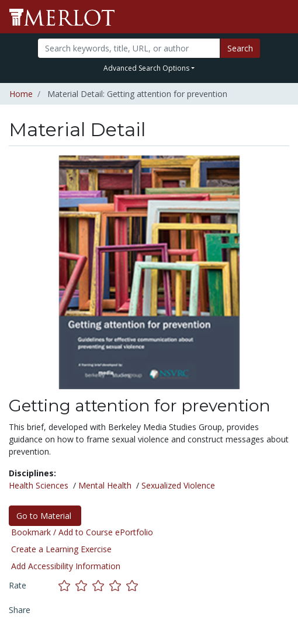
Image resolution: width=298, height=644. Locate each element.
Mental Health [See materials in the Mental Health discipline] (105, 485)
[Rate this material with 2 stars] (84, 585)
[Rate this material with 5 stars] (133, 585)
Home (21, 94)
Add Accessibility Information (66, 566)
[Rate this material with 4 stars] (118, 585)
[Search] (129, 48)
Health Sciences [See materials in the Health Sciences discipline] (39, 485)
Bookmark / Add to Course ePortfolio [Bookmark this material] (82, 532)
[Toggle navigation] (282, 17)
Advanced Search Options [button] (146, 68)
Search (240, 48)
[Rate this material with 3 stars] (101, 585)
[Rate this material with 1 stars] (67, 585)
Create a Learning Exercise (61, 549)
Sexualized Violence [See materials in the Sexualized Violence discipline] (178, 485)
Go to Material (45, 516)
